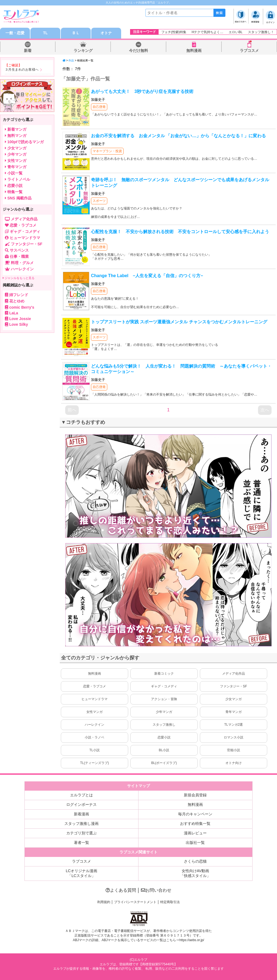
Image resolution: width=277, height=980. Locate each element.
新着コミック (164, 674)
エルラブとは (81, 795)
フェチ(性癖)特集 (174, 32)
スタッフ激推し (164, 725)
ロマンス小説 (234, 737)
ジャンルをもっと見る (19, 278)
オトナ (106, 33)
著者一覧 (81, 843)
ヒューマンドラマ (95, 699)
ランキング (83, 51)
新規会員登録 (195, 795)
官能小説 (234, 750)
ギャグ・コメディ (164, 686)
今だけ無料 (138, 51)
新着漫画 (81, 814)
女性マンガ (95, 712)
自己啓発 (99, 107)
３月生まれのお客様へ (22, 70)
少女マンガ (234, 699)
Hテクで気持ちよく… (208, 32)
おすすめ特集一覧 (195, 824)
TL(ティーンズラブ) (95, 763)
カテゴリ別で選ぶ (81, 833)
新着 (28, 51)
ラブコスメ (249, 51)
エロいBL (236, 32)
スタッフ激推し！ (261, 32)
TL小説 (95, 750)
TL (45, 33)
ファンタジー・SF (233, 686)
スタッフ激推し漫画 (81, 824)
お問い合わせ (156, 890)
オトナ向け (234, 763)
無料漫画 (194, 51)
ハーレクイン (95, 725)
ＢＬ (76, 33)
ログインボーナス (81, 804)
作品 (71, 60)
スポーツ (99, 201)
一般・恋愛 (15, 33)
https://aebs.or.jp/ (192, 940)
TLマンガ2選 (234, 725)
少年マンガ (164, 712)
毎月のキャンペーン (195, 814)
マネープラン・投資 (107, 151)
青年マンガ (234, 712)
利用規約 (104, 902)
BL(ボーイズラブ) (164, 763)
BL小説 (164, 750)
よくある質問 (121, 890)
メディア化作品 (234, 674)
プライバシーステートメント (135, 902)
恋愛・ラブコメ (95, 686)
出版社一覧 (195, 843)
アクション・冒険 (164, 699)
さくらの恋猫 (195, 861)
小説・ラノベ (95, 737)
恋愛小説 (164, 737)
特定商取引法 (170, 902)
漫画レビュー (195, 833)
